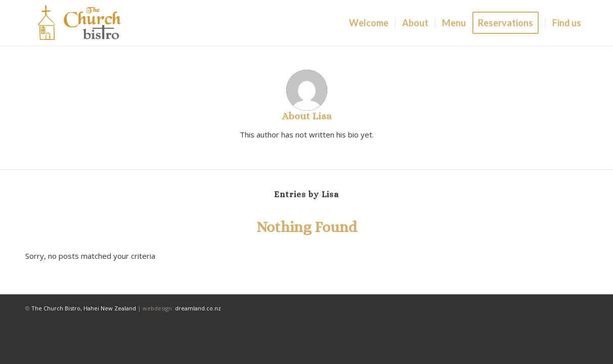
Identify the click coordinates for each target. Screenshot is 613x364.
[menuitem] (369, 23)
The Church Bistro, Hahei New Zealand (84, 308)
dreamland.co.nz (198, 308)
